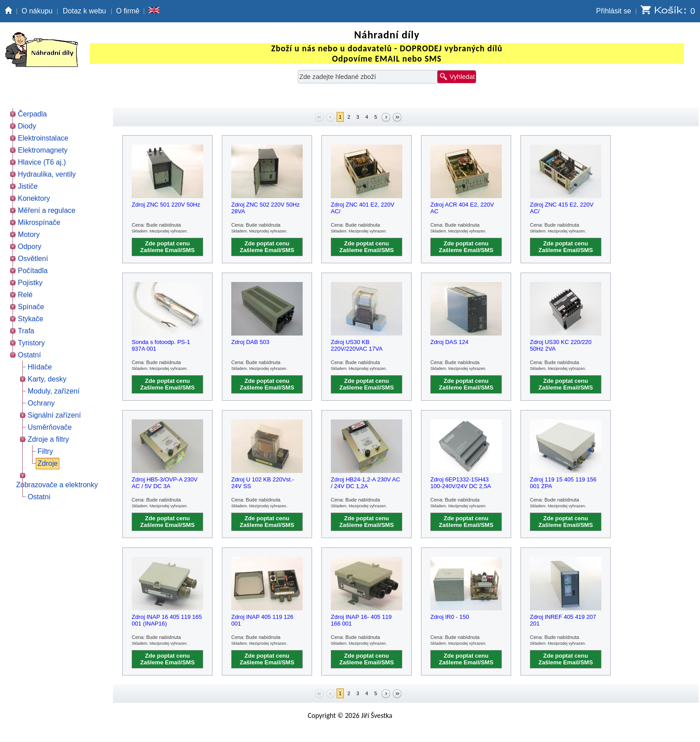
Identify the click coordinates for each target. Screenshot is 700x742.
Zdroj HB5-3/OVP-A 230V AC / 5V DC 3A (165, 483)
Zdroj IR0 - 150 (450, 617)
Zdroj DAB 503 (250, 342)
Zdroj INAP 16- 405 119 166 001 (361, 620)
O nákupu (37, 11)
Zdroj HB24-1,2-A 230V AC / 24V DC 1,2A (365, 483)
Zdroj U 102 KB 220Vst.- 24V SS (263, 483)
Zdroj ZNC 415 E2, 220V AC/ (562, 208)
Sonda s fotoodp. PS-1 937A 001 (161, 345)
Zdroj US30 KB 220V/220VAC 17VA (357, 345)
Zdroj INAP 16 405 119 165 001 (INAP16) (167, 620)
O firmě (128, 11)
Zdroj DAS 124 (449, 342)
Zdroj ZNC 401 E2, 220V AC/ (362, 208)
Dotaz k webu (85, 11)
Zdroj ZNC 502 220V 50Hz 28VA (265, 208)
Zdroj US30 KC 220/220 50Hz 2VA (561, 345)
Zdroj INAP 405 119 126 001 (262, 620)
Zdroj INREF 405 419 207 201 (563, 620)
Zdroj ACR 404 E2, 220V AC (462, 208)
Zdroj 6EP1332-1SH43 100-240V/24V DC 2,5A (461, 483)
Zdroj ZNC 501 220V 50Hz (166, 205)
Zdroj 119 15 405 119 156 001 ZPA (563, 483)
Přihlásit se (613, 11)
